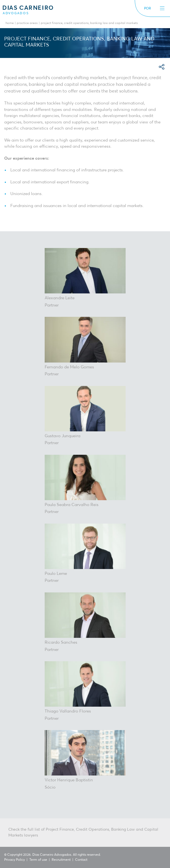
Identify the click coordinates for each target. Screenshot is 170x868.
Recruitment (61, 860)
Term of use (38, 860)
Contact (81, 860)
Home (10, 23)
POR (148, 9)
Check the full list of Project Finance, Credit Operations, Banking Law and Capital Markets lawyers (83, 832)
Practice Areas (27, 23)
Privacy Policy (15, 860)
